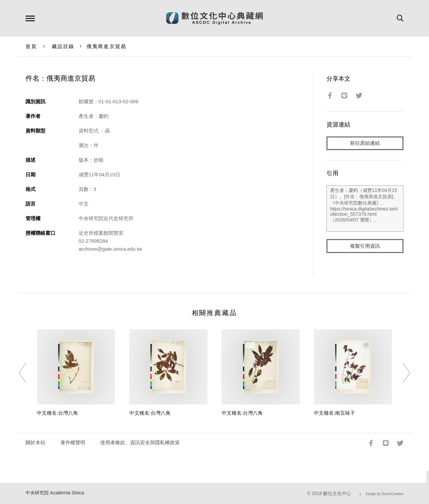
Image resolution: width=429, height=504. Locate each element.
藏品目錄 (63, 46)
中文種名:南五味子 (334, 413)
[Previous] (29, 373)
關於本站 (36, 442)
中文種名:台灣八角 (57, 413)
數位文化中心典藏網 (214, 18)
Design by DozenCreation (385, 494)
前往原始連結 (365, 143)
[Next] (400, 373)
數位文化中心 (337, 494)
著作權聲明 (73, 442)
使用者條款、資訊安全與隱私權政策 (140, 442)
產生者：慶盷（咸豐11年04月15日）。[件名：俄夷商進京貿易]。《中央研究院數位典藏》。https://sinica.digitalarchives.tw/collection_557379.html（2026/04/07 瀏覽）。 (365, 209)
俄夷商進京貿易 (107, 46)
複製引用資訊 (365, 246)
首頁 (31, 46)
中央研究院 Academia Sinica (55, 493)
